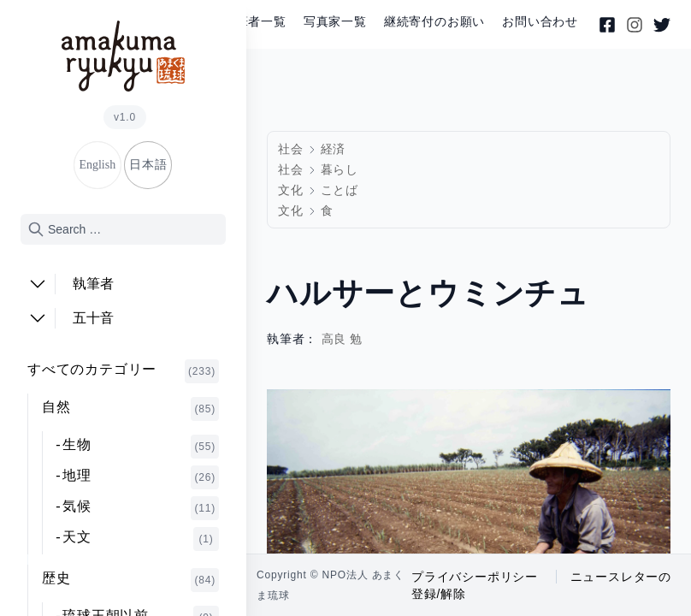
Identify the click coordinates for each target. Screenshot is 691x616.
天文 (141, 539)
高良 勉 (343, 339)
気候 (141, 508)
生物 (141, 447)
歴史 (130, 580)
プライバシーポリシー (475, 577)
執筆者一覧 (255, 22)
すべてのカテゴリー (123, 371)
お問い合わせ (540, 22)
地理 (141, 477)
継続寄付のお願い (434, 22)
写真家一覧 (335, 22)
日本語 (148, 165)
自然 (130, 409)
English (97, 165)
